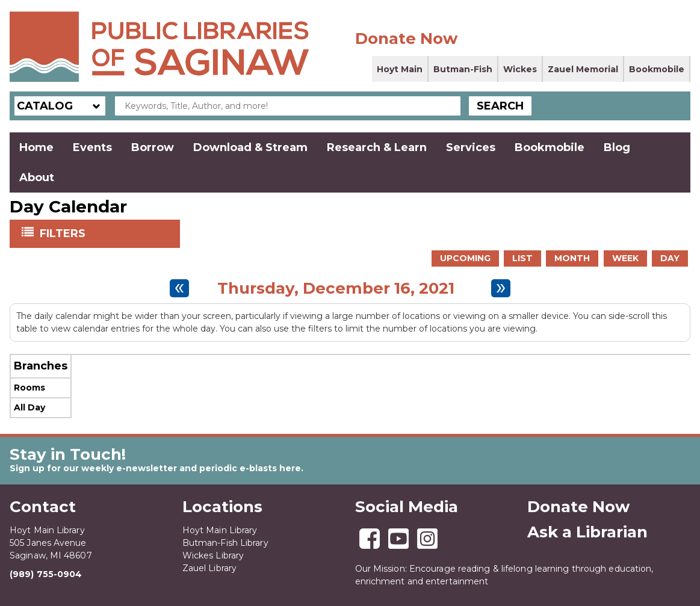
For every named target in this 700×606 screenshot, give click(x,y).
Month (572, 258)
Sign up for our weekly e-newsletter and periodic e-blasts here (155, 468)
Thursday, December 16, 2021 (336, 288)
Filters (64, 233)
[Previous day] (179, 288)
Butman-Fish (463, 69)
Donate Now (406, 39)
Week (625, 258)
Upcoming (465, 258)
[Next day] (501, 288)
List (522, 258)
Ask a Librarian (587, 532)
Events (92, 147)
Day (670, 258)
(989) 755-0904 (46, 574)
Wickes (520, 69)
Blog (617, 147)
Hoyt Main (400, 69)
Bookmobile (657, 69)
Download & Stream (250, 147)
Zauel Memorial (583, 69)
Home (36, 147)
